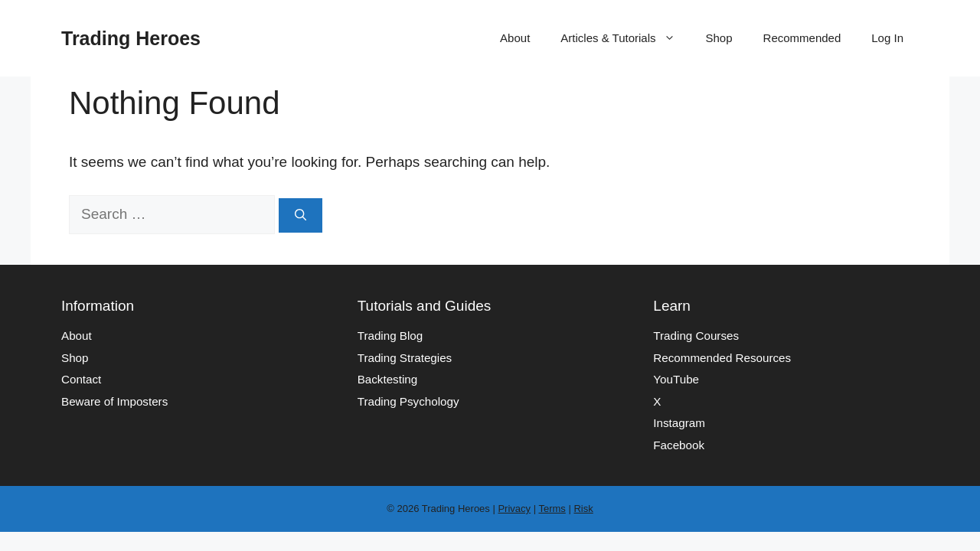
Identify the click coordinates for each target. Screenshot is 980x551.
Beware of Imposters (114, 401)
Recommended (802, 38)
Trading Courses (696, 336)
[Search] (301, 215)
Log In (887, 38)
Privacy (514, 509)
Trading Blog (390, 336)
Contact (81, 379)
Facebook (679, 445)
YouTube (676, 379)
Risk (583, 509)
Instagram (679, 423)
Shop (719, 38)
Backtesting (388, 379)
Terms (552, 509)
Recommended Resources (722, 358)
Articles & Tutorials (625, 38)
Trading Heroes (131, 38)
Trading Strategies (405, 358)
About (515, 38)
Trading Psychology (408, 401)
